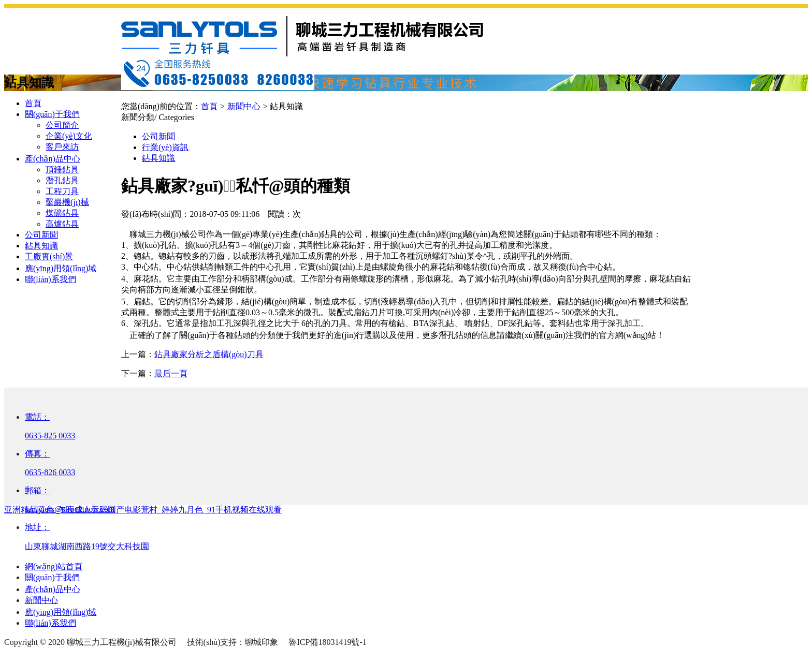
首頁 (33, 103)
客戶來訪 (62, 147)
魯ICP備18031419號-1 (327, 642)
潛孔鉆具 (62, 180)
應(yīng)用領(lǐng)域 (61, 268)
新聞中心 (41, 600)
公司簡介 (62, 125)
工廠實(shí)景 (49, 256)
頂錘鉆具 (62, 170)
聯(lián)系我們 (50, 279)
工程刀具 (62, 191)
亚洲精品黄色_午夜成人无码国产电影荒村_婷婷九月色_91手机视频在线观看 (143, 510)
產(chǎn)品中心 (53, 159)
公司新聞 (41, 235)
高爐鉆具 (62, 224)
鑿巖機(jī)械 (67, 202)
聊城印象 (262, 642)
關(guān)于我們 (52, 114)
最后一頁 (171, 373)
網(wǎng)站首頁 (54, 566)
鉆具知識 (41, 246)
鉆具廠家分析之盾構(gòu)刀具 (209, 354)
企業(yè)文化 (69, 136)
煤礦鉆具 (62, 213)
